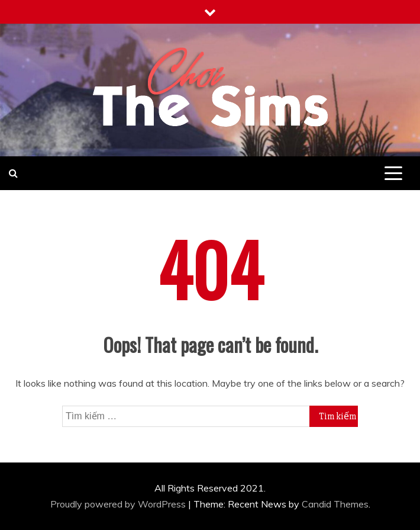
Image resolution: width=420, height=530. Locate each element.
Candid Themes (335, 504)
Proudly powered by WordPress (119, 504)
